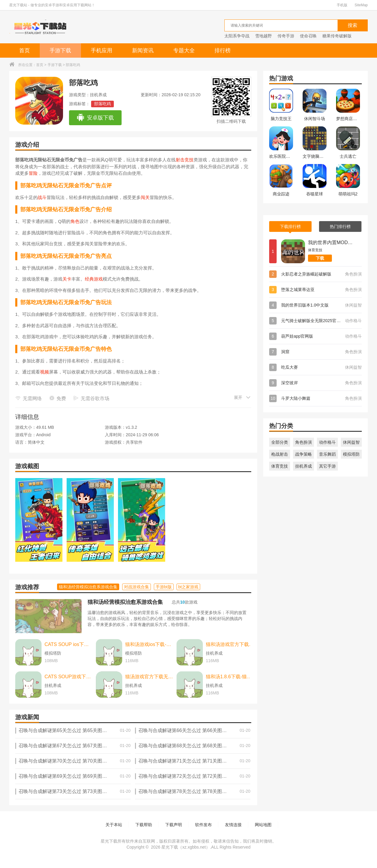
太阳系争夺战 (237, 36)
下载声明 (174, 825)
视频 (45, 372)
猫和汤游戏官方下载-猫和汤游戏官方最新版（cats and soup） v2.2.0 (230, 644)
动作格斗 (327, 442)
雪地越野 (263, 36)
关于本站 (114, 825)
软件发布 (203, 825)
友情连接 (233, 825)
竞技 (189, 160)
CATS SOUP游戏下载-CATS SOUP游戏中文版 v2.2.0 (69, 677)
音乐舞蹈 (327, 454)
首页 (24, 50)
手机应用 (102, 50)
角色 (75, 221)
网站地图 (263, 825)
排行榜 (223, 50)
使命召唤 (308, 36)
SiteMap (361, 5)
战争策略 (304, 454)
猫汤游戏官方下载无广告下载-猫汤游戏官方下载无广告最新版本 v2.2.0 (149, 677)
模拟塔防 (351, 454)
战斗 (42, 197)
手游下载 (60, 50)
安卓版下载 (95, 118)
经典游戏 (94, 279)
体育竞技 (280, 466)
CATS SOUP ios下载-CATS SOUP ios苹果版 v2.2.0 (69, 644)
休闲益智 (351, 442)
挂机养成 (304, 466)
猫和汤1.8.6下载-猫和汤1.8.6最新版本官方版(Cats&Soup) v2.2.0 (230, 677)
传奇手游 (286, 36)
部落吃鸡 (102, 104)
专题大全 (184, 50)
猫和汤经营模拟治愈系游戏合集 (125, 602)
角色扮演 (304, 442)
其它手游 (327, 466)
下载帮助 (144, 825)
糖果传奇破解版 (337, 36)
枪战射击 (280, 454)
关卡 (67, 279)
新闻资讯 (143, 50)
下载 (320, 258)
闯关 (145, 197)
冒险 (33, 173)
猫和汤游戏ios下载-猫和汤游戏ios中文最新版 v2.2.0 (149, 644)
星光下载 (170, 847)
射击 (180, 160)
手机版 (342, 5)
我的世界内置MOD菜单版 (330, 242)
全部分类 (280, 442)
